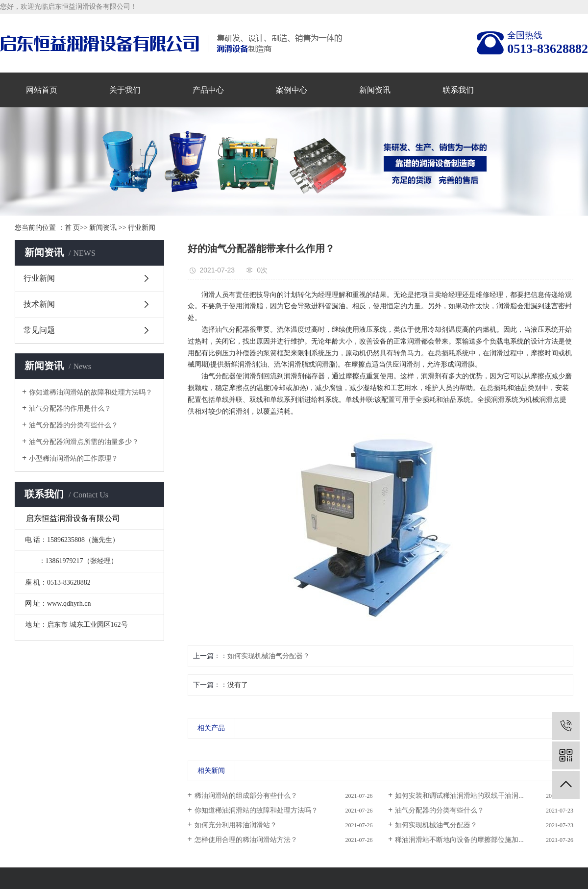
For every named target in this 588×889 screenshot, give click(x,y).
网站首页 (42, 90)
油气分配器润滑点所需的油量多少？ (84, 442)
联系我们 (458, 90)
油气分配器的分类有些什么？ (73, 425)
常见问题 (39, 330)
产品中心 (208, 90)
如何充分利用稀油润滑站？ (236, 825)
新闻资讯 (375, 90)
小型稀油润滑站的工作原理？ (73, 458)
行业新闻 (142, 228)
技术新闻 (39, 304)
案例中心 (292, 90)
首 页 (73, 228)
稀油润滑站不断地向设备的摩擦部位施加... (459, 840)
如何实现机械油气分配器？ (269, 656)
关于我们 (125, 90)
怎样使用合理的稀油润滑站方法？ (246, 840)
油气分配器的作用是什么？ (70, 408)
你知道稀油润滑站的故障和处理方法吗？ (91, 392)
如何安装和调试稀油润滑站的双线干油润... (459, 796)
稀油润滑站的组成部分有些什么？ (246, 796)
